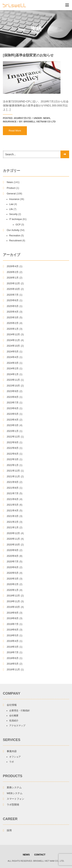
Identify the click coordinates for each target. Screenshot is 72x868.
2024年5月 (13, 352)
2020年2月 (13, 584)
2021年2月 (13, 522)
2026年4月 (13, 266)
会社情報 (12, 705)
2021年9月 (13, 482)
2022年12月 (13, 437)
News (46, 118)
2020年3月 (13, 579)
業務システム (14, 787)
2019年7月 (13, 624)
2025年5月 (13, 306)
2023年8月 (13, 397)
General (11, 194)
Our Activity (13, 230)
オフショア (15, 757)
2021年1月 (13, 527)
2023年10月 (13, 386)
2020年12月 (13, 533)
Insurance (10, 122)
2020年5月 (13, 573)
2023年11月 (13, 380)
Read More (15, 131)
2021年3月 (13, 516)
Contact (40, 855)
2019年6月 (13, 630)
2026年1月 (13, 278)
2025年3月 (13, 317)
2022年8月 (13, 448)
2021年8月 (13, 488)
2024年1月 (13, 374)
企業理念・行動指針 (20, 711)
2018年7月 (13, 652)
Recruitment (15, 241)
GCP (18, 225)
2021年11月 (13, 476)
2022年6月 (13, 454)
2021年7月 (13, 493)
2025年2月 (13, 323)
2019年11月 (13, 601)
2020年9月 (13, 550)
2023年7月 (13, 403)
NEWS (26, 855)
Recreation (15, 236)
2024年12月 (13, 334)
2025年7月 (13, 295)
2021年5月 (13, 505)
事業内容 (12, 751)
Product (11, 188)
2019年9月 (13, 613)
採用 (9, 830)
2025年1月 (13, 329)
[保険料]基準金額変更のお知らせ (28, 55)
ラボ (12, 762)
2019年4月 (13, 641)
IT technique (16, 219)
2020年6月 (13, 567)
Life (11, 209)
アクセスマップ (17, 726)
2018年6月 (13, 658)
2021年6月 (13, 499)
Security (13, 214)
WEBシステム (15, 793)
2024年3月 (13, 363)
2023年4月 (13, 420)
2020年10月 (13, 545)
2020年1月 (13, 590)
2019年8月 (13, 618)
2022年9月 (13, 442)
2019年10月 (13, 607)
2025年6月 (13, 300)
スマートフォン (15, 799)
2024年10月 (13, 346)
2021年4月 (13, 511)
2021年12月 (13, 471)
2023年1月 (13, 431)
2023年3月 (13, 425)
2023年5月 (13, 414)
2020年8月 (13, 556)
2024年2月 (13, 368)
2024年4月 (13, 357)
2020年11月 (13, 539)
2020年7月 (13, 562)
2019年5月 (13, 635)
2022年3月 (13, 459)
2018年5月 (13, 664)
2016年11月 (13, 669)
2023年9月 (13, 391)
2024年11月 (13, 340)
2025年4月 (13, 312)
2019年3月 (13, 647)
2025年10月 (13, 289)
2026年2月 (13, 272)
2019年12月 (13, 596)
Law (11, 204)
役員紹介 (14, 721)
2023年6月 (13, 408)
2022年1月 (13, 465)
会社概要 (14, 716)
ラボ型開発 (13, 805)
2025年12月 (13, 283)
